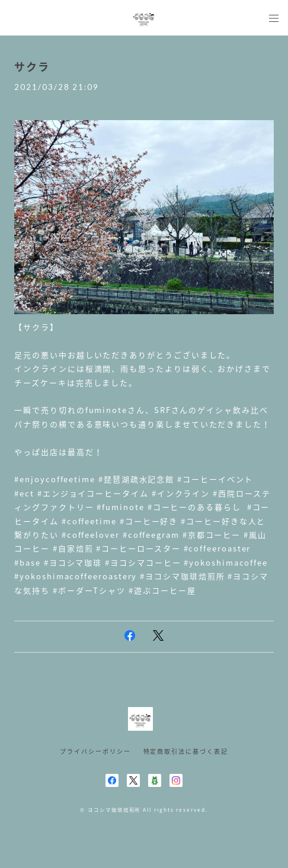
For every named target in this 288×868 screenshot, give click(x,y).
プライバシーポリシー (95, 751)
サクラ (32, 67)
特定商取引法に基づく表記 (186, 751)
